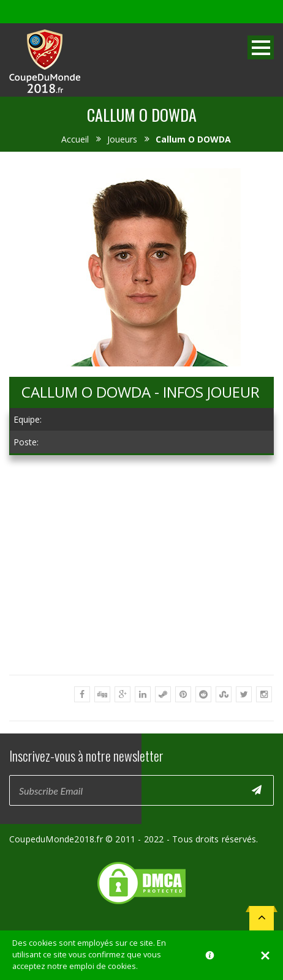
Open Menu (261, 47)
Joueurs (122, 139)
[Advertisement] (141, 611)
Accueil (75, 139)
